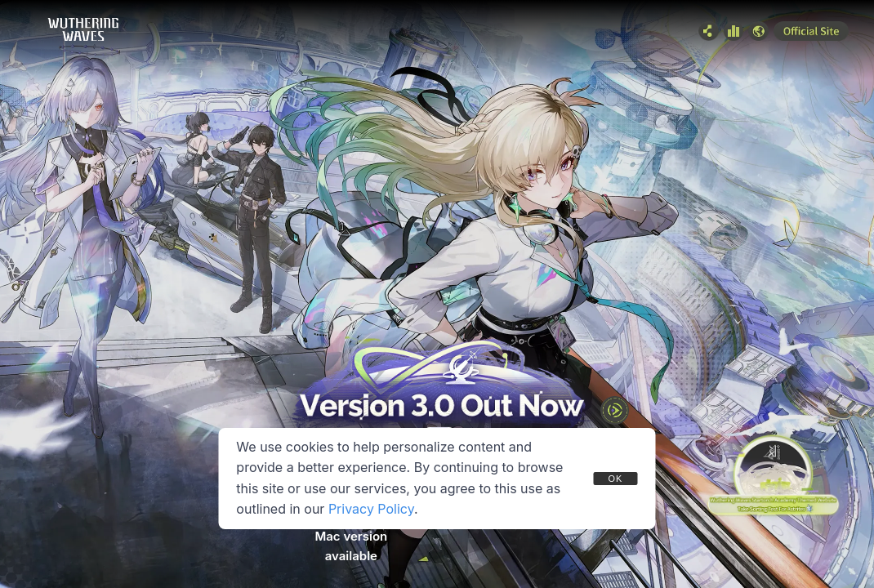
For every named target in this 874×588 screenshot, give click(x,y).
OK (615, 479)
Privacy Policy (371, 509)
